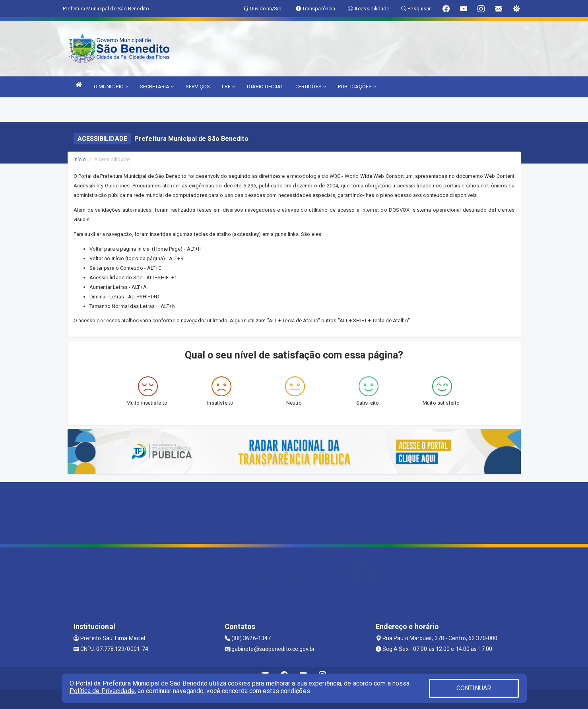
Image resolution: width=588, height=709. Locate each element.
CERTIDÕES (311, 87)
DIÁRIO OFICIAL (265, 87)
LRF (229, 87)
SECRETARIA (157, 87)
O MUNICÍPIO (111, 87)
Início (80, 159)
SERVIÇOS (198, 87)
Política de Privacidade (102, 691)
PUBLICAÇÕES (357, 87)
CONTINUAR (474, 688)
